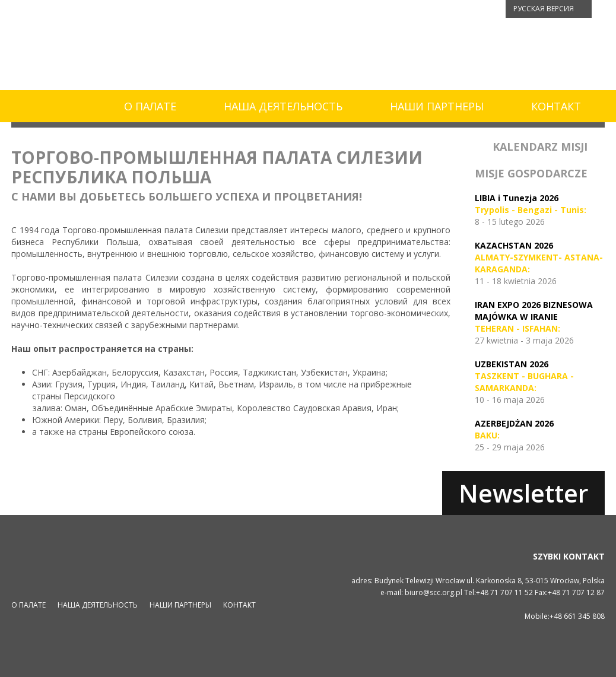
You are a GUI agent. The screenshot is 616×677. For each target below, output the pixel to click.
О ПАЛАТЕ (150, 106)
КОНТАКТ (556, 106)
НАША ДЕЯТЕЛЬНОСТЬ (283, 106)
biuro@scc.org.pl (434, 592)
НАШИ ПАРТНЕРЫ (437, 106)
